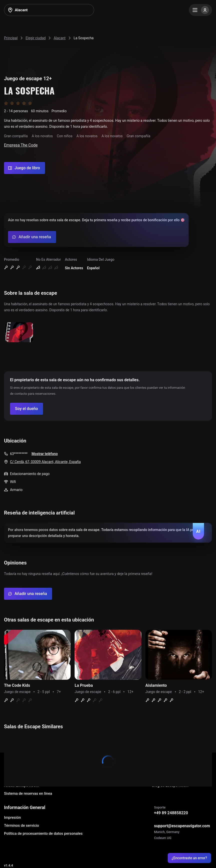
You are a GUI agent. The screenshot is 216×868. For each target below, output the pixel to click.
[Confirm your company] (27, 409)
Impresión (12, 817)
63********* (19, 454)
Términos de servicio (22, 825)
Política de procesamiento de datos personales (43, 833)
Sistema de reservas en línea (28, 793)
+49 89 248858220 (171, 813)
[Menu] (200, 10)
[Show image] (19, 333)
